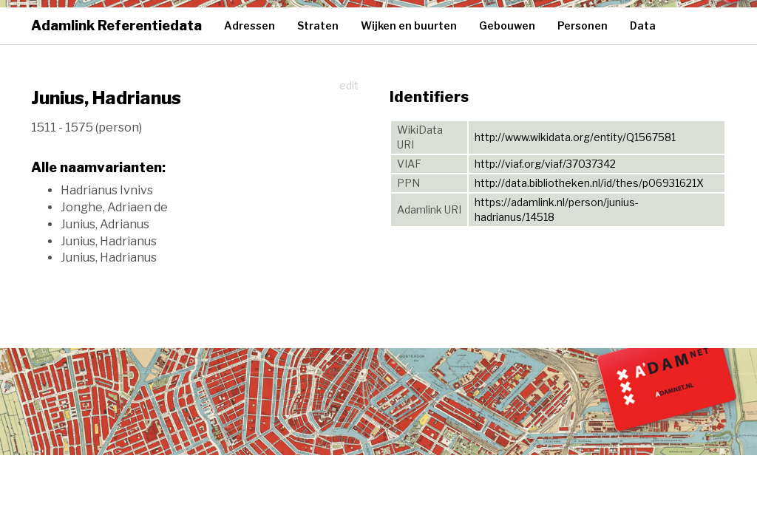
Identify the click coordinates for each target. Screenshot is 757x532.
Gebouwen (507, 25)
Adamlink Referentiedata (116, 25)
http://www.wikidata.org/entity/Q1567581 (575, 137)
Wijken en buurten (409, 25)
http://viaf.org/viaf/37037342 (545, 164)
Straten (318, 25)
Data (643, 25)
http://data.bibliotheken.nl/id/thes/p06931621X (589, 183)
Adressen (249, 25)
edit (349, 85)
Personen (583, 25)
